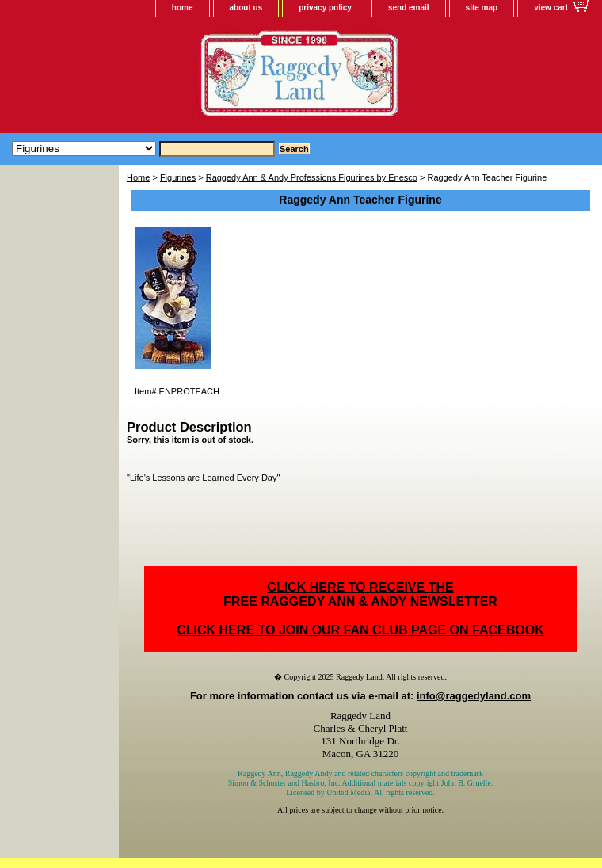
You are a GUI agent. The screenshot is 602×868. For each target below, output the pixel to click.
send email (409, 8)
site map (482, 8)
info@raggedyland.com (474, 696)
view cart (551, 8)
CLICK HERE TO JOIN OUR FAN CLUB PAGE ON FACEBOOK (360, 630)
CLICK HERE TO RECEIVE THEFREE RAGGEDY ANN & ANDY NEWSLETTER (360, 594)
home (183, 8)
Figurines (178, 177)
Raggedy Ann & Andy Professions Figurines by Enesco (312, 177)
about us (246, 8)
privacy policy (325, 8)
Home (138, 177)
